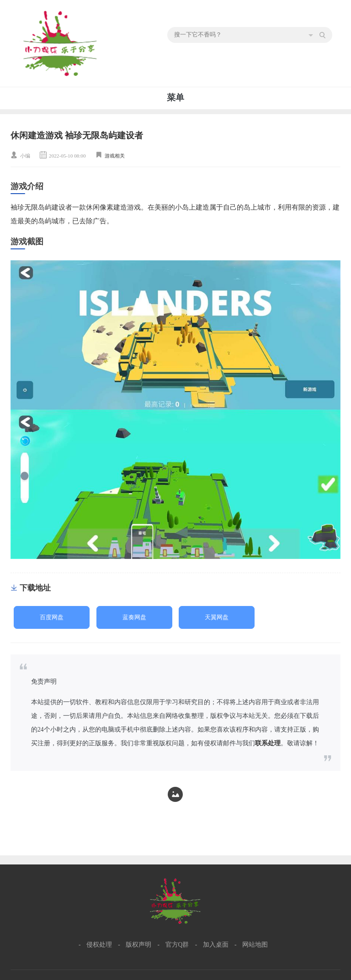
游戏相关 (115, 156)
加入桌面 (216, 945)
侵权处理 (99, 945)
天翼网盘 (217, 617)
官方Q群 (177, 945)
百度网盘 (52, 617)
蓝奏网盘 (134, 617)
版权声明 (138, 945)
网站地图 (255, 945)
